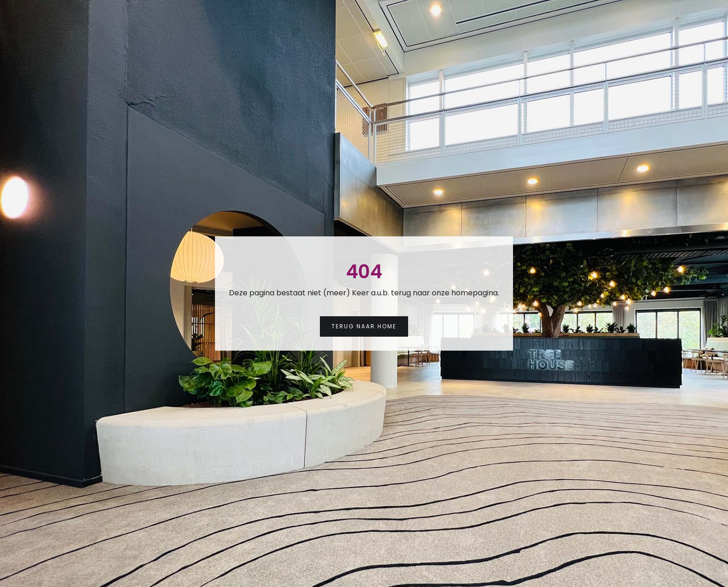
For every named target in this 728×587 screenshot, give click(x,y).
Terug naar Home (364, 326)
